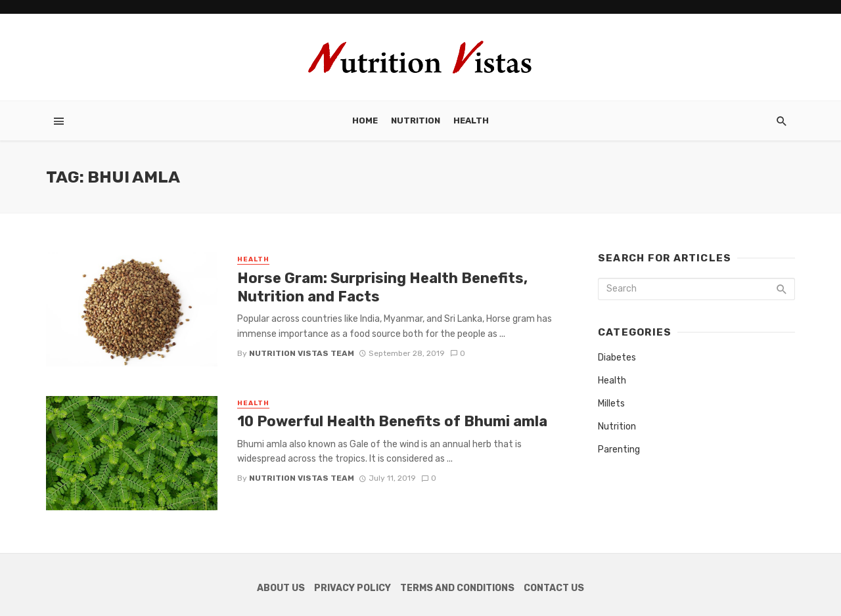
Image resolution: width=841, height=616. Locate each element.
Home (365, 121)
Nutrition (416, 121)
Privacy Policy (352, 588)
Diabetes (617, 358)
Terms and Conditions (457, 588)
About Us (281, 588)
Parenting (619, 450)
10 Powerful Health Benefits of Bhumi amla (392, 421)
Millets (611, 404)
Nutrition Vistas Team (302, 353)
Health (471, 121)
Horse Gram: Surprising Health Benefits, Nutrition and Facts (382, 287)
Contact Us (554, 588)
